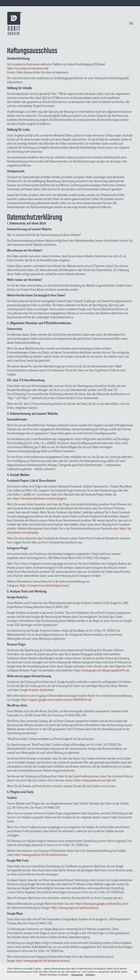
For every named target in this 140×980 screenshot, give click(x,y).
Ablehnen (90, 975)
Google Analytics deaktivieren (37, 690)
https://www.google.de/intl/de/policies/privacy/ (43, 961)
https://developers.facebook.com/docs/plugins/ (40, 498)
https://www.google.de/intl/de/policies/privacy (41, 855)
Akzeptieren (77, 975)
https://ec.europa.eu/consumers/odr (28, 68)
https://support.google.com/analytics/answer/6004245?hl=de (56, 700)
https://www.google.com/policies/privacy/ (75, 908)
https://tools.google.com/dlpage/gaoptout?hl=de (102, 670)
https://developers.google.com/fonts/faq (98, 904)
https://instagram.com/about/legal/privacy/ (45, 585)
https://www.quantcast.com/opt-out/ (95, 780)
